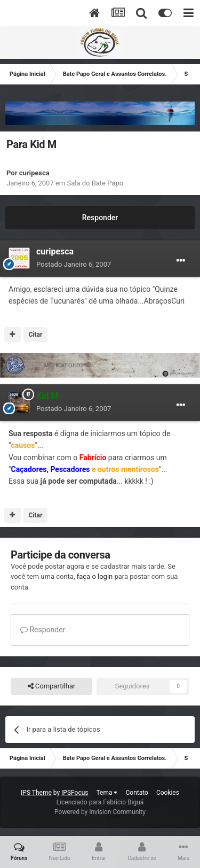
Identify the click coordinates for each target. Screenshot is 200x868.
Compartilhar (52, 686)
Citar (35, 335)
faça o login (95, 576)
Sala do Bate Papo (95, 183)
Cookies (168, 793)
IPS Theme (36, 793)
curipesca (34, 173)
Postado (74, 264)
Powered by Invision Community (100, 812)
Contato (137, 793)
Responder (100, 218)
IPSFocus (75, 793)
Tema (107, 793)
